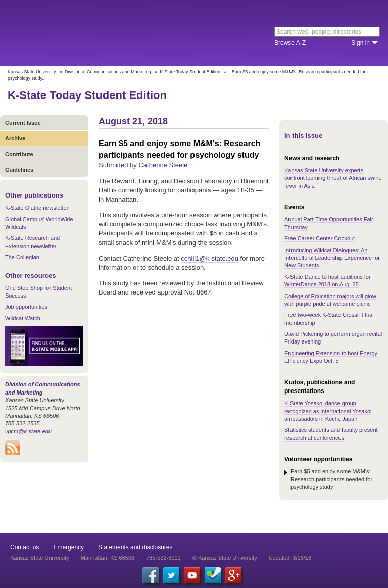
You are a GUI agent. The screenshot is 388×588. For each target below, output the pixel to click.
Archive (15, 138)
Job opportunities (26, 307)
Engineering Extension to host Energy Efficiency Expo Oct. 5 (331, 357)
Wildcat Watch (23, 318)
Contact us (25, 547)
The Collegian (22, 257)
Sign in (360, 43)
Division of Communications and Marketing (108, 72)
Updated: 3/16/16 (290, 558)
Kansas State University (92, 33)
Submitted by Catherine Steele (143, 165)
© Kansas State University (225, 558)
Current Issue (23, 123)
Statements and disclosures (135, 547)
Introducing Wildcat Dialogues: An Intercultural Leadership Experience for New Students (332, 258)
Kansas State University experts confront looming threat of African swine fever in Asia (333, 178)
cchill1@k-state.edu (210, 258)
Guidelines (19, 170)
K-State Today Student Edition (190, 72)
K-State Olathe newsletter (37, 208)
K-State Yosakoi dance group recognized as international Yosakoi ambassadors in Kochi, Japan (328, 411)
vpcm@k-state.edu (28, 431)
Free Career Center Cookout (320, 238)
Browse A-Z (290, 43)
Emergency (68, 547)
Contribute (19, 154)
